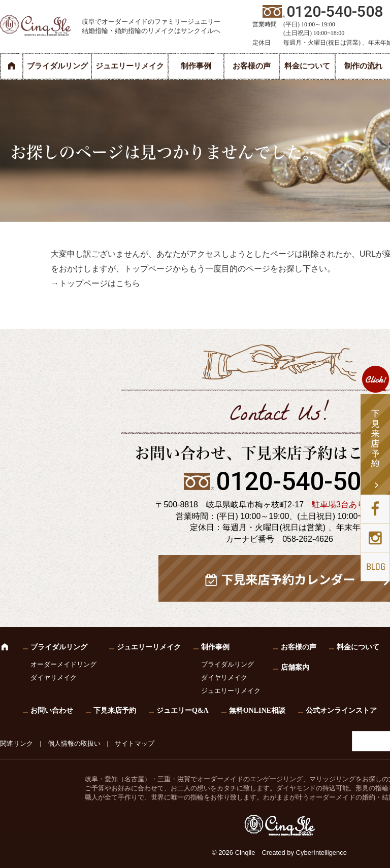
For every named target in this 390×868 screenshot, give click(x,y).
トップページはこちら (100, 283)
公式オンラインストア (341, 710)
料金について (307, 66)
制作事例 (196, 66)
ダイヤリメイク (54, 678)
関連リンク (17, 743)
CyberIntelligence (321, 853)
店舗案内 (295, 667)
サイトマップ (135, 743)
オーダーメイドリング (63, 664)
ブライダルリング (57, 66)
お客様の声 (252, 66)
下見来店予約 (115, 710)
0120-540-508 (296, 481)
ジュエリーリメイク (130, 66)
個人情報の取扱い (74, 743)
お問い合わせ (52, 710)
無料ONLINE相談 (257, 710)
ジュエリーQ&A (183, 710)
